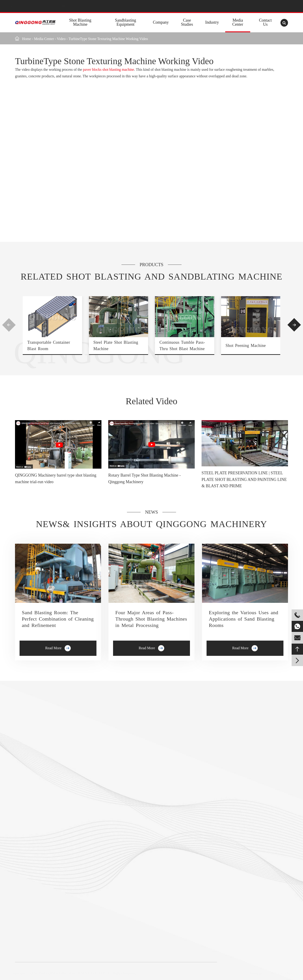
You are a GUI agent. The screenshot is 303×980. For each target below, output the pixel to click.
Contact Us (265, 22)
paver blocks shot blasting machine (109, 69)
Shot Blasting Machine (80, 22)
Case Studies (187, 22)
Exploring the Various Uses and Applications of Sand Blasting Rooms (244, 619)
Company (161, 22)
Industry (212, 22)
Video (61, 39)
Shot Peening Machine (246, 346)
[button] (9, 325)
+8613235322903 (35, 6)
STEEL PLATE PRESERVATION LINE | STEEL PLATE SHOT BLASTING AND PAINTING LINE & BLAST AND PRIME (244, 480)
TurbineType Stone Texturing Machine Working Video (108, 39)
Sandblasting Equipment (125, 22)
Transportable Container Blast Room (49, 346)
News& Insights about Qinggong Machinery (151, 524)
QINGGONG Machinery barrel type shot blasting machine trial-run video (56, 479)
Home (27, 39)
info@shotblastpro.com (89, 6)
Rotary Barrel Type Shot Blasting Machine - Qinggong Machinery (144, 479)
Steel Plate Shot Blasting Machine (116, 346)
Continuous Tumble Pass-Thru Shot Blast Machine (182, 346)
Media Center (238, 22)
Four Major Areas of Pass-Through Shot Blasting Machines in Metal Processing (151, 619)
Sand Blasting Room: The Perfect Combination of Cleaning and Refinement (58, 619)
